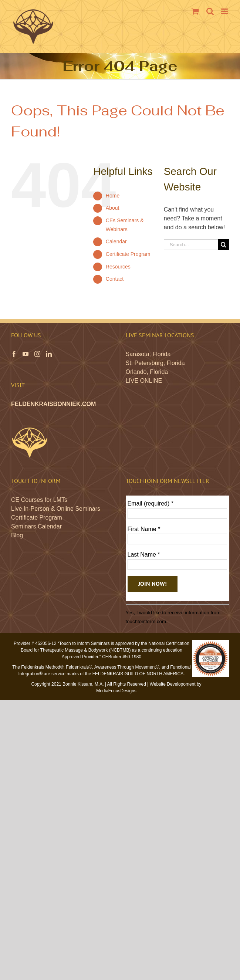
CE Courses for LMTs (39, 500)
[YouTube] (26, 354)
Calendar (116, 241)
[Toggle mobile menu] (225, 11)
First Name (144, 529)
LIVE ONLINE (144, 381)
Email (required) (151, 503)
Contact (115, 279)
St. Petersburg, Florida (155, 363)
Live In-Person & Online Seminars (56, 509)
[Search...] (191, 245)
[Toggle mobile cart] (195, 11)
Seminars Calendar (36, 526)
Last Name (144, 555)
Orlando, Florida (147, 372)
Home (113, 196)
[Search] (224, 245)
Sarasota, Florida (148, 354)
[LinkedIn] (49, 354)
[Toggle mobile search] (210, 11)
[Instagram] (37, 354)
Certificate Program (128, 254)
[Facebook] (14, 354)
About (113, 208)
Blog (17, 535)
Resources (118, 267)
